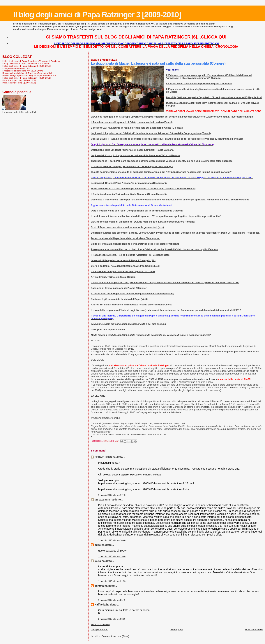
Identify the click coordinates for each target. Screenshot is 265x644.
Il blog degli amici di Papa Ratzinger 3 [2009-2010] (97, 15)
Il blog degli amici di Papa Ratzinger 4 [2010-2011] (26, 78)
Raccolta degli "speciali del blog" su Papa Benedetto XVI (29, 75)
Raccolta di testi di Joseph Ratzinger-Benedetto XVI (27, 73)
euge (98, 545)
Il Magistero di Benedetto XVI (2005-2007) (23, 71)
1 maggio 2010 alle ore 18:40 (112, 540)
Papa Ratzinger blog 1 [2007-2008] (19, 83)
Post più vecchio (254, 630)
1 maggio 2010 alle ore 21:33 (112, 581)
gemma (99, 586)
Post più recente (100, 630)
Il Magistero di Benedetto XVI (16, 68)
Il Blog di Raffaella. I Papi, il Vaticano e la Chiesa (26, 63)
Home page (177, 630)
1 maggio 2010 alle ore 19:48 (112, 556)
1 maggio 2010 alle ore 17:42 (112, 495)
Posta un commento (100, 624)
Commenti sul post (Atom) (115, 636)
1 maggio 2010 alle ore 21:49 (112, 600)
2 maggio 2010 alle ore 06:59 (112, 619)
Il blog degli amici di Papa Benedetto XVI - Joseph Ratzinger (31, 61)
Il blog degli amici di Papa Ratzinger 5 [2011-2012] (26, 66)
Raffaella (100, 605)
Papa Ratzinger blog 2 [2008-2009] (19, 80)
